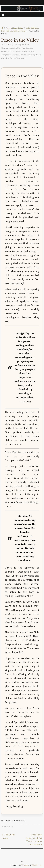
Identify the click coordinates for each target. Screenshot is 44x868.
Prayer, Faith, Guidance (20, 51)
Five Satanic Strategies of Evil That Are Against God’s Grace (34, 840)
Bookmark (9, 827)
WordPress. (37, 865)
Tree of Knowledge (15, 28)
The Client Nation (8, 836)
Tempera (25, 865)
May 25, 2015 (23, 45)
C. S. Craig (9, 45)
